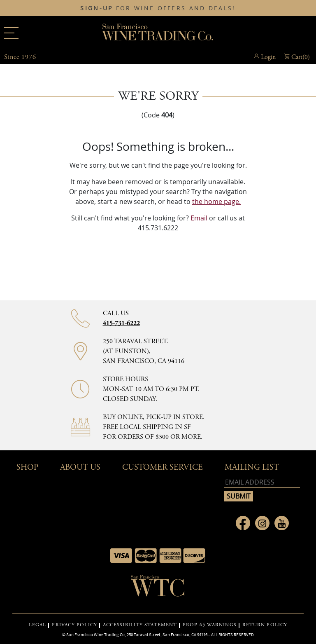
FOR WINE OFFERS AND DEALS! (158, 8)
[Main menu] (11, 33)
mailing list (252, 467)
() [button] (301, 57)
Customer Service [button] (163, 467)
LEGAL (38, 625)
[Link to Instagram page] (262, 523)
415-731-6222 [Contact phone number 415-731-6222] (121, 323)
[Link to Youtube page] (282, 523)
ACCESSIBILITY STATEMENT (140, 625)
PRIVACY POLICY (74, 625)
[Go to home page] (158, 588)
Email (199, 218)
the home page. (216, 201)
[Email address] (262, 482)
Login (268, 57)
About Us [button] (80, 467)
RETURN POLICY (265, 625)
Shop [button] (27, 467)
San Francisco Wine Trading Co (158, 33)
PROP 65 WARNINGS (210, 625)
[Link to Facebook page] (243, 523)
